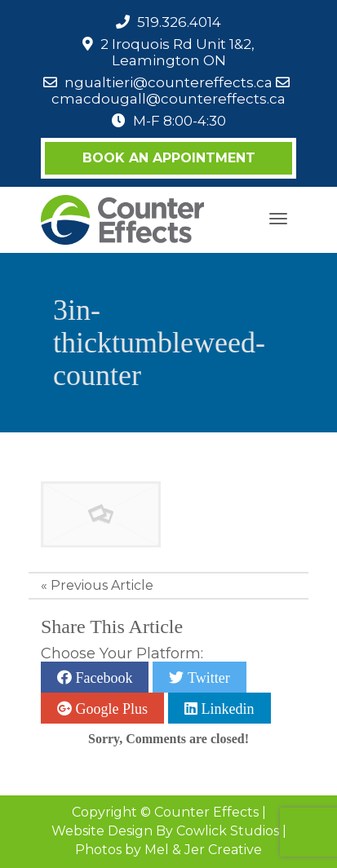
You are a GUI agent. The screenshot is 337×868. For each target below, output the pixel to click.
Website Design (102, 831)
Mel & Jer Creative (203, 850)
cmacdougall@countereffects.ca (168, 99)
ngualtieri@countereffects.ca (168, 82)
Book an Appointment (169, 158)
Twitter (206, 677)
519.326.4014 (179, 22)
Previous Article (102, 585)
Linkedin (226, 708)
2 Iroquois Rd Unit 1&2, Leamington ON (177, 52)
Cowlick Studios (228, 831)
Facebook (102, 677)
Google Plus (110, 708)
